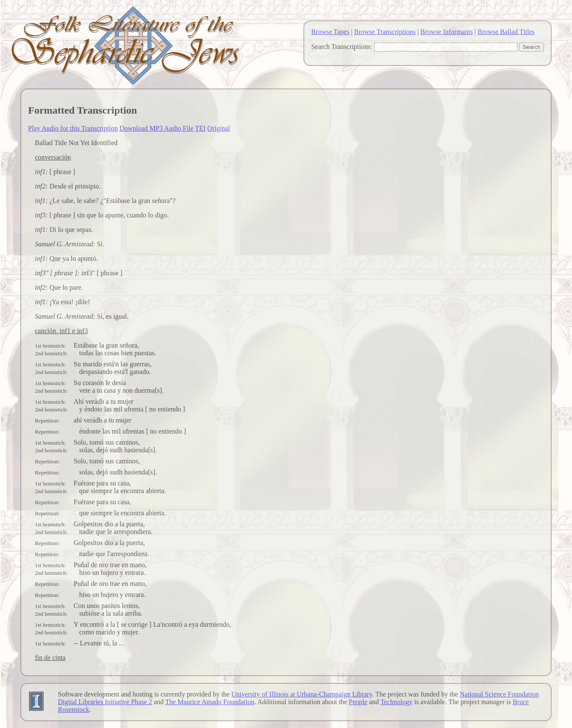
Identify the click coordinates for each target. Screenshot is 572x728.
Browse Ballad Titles (506, 32)
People (358, 702)
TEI (200, 128)
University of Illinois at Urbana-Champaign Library (302, 694)
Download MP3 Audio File (157, 128)
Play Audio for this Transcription (73, 128)
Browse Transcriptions (385, 32)
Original (219, 128)
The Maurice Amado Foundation (210, 702)
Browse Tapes (330, 32)
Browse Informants (447, 32)
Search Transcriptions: (342, 47)
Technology (396, 702)
